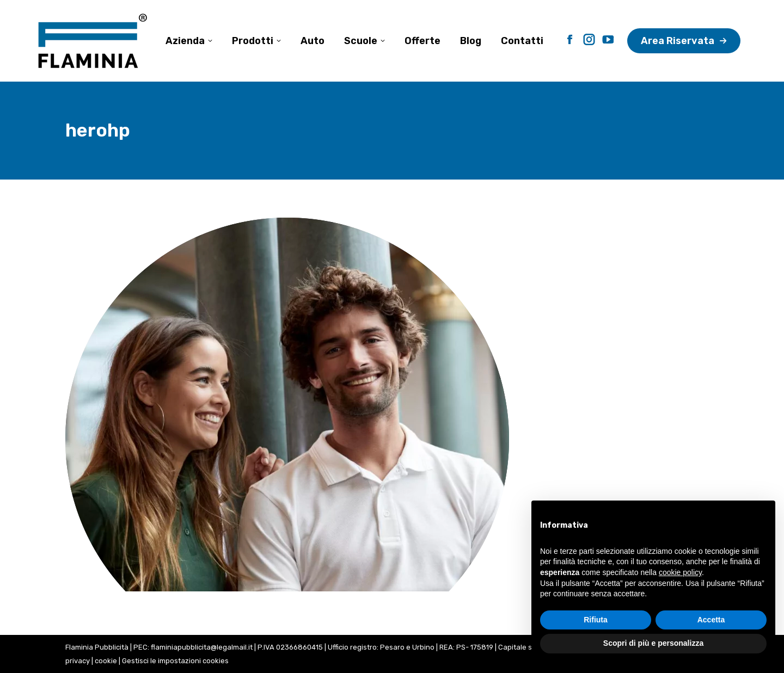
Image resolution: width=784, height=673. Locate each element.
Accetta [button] (711, 620)
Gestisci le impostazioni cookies (175, 661)
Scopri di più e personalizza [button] (653, 643)
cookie (106, 661)
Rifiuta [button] (596, 620)
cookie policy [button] (680, 572)
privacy (78, 661)
